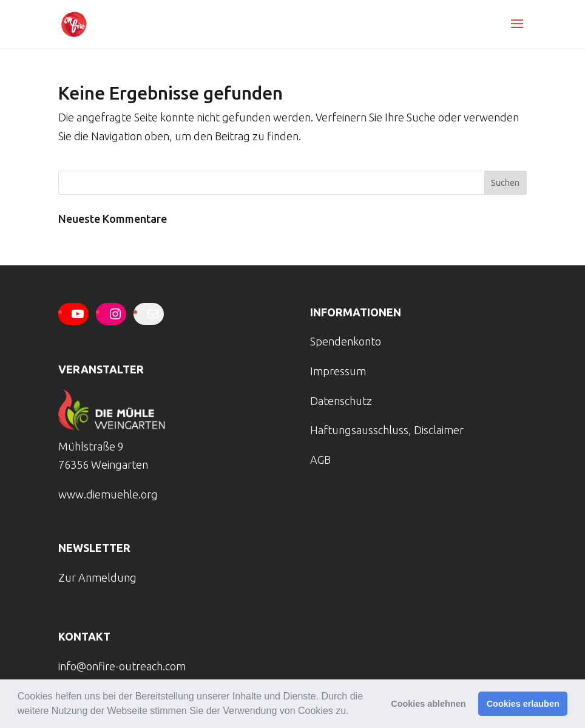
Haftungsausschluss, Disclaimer (387, 430)
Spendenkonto (346, 341)
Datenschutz (341, 401)
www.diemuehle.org (108, 494)
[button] (353, 712)
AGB (320, 460)
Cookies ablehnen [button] (428, 704)
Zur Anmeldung (97, 577)
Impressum (338, 371)
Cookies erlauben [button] (523, 704)
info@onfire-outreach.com (122, 666)
